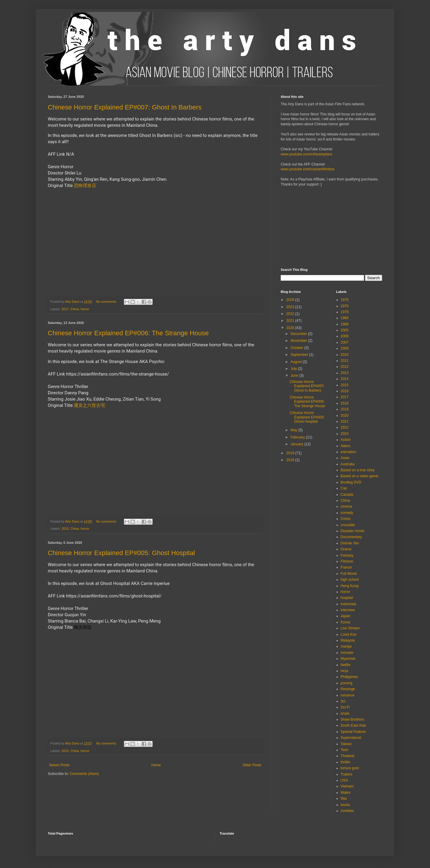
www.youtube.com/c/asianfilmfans (308, 169)
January (297, 444)
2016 (65, 751)
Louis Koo (349, 634)
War (344, 799)
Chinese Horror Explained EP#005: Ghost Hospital (121, 553)
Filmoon (347, 561)
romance (348, 695)
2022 (291, 314)
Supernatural (351, 738)
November (299, 341)
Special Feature (353, 732)
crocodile (348, 525)
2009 (345, 348)
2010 (345, 355)
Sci (343, 701)
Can (344, 488)
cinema (347, 506)
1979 (345, 312)
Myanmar (348, 659)
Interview (348, 610)
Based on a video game (360, 476)
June (295, 376)
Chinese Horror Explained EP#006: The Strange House (128, 333)
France (346, 567)
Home (156, 765)
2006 (345, 336)
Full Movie (349, 574)
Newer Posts (59, 765)
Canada (347, 495)
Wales (346, 793)
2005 (345, 330)
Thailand (348, 756)
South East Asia (353, 725)
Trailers (347, 774)
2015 (65, 529)
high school (350, 580)
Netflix (346, 665)
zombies (347, 811)
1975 (345, 300)
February (298, 437)
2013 (345, 373)
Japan (346, 616)
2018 (345, 403)
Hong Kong (350, 586)
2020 (291, 328)
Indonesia (348, 604)
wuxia (345, 805)
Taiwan (346, 744)
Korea (345, 622)
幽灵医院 (83, 627)
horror (85, 309)
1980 (345, 318)
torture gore (350, 768)
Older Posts (252, 765)
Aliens (346, 446)
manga (346, 646)
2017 (65, 309)
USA (344, 780)
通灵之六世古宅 (89, 405)
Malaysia (348, 640)
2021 (291, 321)
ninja (344, 671)
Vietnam (347, 786)
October (297, 348)
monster (347, 653)
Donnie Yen (350, 543)
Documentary (351, 537)
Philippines (349, 677)
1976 (345, 306)
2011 (345, 361)
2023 (291, 307)
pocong (347, 683)
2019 (291, 453)
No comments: (107, 302)
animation (348, 452)
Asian (345, 458)
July (294, 369)
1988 (345, 324)
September (300, 355)
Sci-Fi (345, 707)
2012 (345, 367)
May (294, 430)
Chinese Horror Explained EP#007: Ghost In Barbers (125, 107)
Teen (345, 750)
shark (345, 713)
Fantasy (347, 555)
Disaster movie (353, 531)
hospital (347, 598)
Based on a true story (358, 470)
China (75, 309)
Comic (346, 519)
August (297, 362)
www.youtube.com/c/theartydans (307, 154)
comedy (347, 513)
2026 (291, 300)
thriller (346, 762)
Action (346, 440)
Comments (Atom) (84, 774)
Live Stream (350, 628)
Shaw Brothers (353, 719)
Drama (346, 549)
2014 (345, 379)
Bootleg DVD (351, 482)
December (299, 334)
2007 (345, 342)
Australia (348, 464)
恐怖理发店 (85, 186)
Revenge (348, 689)
